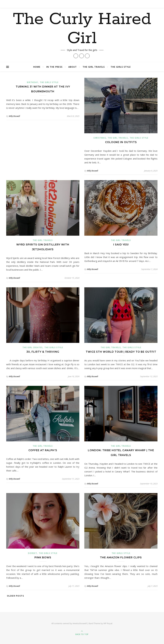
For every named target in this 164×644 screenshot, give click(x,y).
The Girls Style (121, 67)
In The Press (54, 67)
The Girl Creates (33, 347)
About (73, 67)
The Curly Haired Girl (82, 31)
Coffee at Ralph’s (43, 450)
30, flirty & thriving (43, 352)
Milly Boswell (14, 116)
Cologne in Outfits (121, 142)
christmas (100, 138)
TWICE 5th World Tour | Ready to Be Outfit (121, 352)
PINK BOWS (43, 558)
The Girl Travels (94, 67)
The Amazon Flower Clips (121, 558)
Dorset (33, 553)
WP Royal (108, 623)
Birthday (33, 82)
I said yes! (121, 245)
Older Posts (15, 596)
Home (37, 67)
